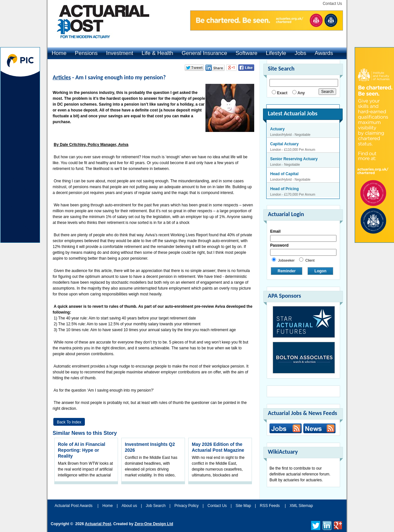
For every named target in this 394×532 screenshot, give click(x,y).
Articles (62, 77)
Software (247, 53)
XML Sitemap (301, 506)
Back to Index (69, 422)
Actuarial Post (98, 524)
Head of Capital (284, 174)
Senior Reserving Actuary (294, 159)
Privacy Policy (186, 506)
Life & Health (157, 53)
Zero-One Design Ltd (154, 524)
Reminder (287, 271)
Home (59, 53)
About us (129, 506)
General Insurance (204, 53)
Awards (324, 53)
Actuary (277, 129)
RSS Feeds (270, 506)
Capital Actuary (284, 144)
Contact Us (332, 4)
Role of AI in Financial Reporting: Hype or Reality (82, 450)
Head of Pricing (284, 189)
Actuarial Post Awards (74, 506)
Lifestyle (276, 53)
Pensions (86, 53)
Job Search (156, 506)
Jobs (300, 53)
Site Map (243, 506)
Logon (320, 271)
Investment (119, 53)
